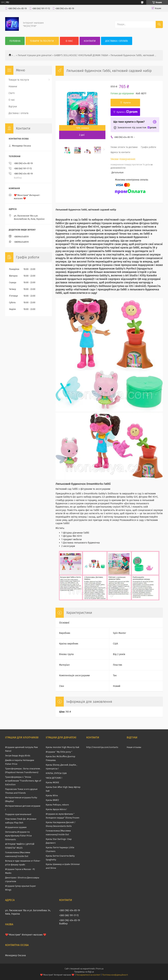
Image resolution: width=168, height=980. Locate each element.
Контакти (90, 41)
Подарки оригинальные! (18, 814)
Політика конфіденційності (115, 975)
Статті (12, 93)
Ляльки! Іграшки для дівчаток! (35, 55)
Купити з (127, 112)
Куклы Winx (52, 795)
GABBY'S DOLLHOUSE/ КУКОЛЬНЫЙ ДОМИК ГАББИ (81, 55)
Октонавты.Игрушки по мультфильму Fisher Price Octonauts (18, 836)
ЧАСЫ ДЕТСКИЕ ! (54, 778)
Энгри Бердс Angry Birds (18, 756)
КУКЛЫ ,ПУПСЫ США (56, 773)
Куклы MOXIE (52, 782)
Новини (13, 87)
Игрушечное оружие (16, 827)
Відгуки (13, 107)
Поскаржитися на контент (88, 975)
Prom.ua (100, 969)
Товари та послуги (42, 41)
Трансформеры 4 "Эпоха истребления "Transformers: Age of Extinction (23, 781)
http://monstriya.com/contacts (102, 747)
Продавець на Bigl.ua (84, 972)
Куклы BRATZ (52, 800)
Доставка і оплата (117, 41)
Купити (127, 103)
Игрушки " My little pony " (59, 752)
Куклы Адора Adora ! (56, 809)
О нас (69, 41)
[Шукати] (159, 24)
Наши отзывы (134, 747)
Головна (15, 41)
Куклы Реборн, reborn (57, 805)
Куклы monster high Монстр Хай (62, 747)
